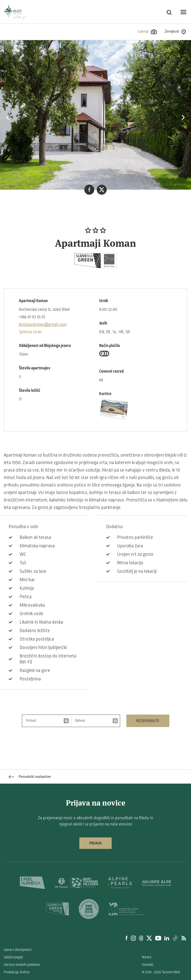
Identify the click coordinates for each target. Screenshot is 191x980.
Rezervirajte (148, 721)
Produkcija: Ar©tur (17, 972)
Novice (147, 957)
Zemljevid (175, 32)
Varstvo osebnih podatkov (22, 965)
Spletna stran (30, 332)
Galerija (147, 32)
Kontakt (148, 965)
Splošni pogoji (13, 957)
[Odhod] (95, 721)
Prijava (95, 843)
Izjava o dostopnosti (18, 950)
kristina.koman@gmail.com (43, 325)
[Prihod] (47, 721)
